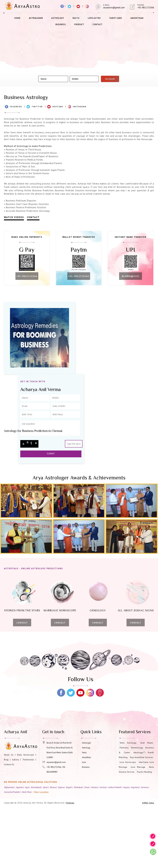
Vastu (76, 18)
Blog (6, 820)
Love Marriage (138, 828)
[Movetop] (144, 752)
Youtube (58, 107)
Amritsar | (104, 848)
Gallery (16, 820)
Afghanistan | (10, 848)
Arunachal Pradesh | (13, 853)
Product (79, 24)
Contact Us (9, 825)
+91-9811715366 (27, 277)
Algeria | (62, 848)
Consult (22, 683)
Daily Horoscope (26, 815)
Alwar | (87, 848)
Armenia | (145, 848)
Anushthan (137, 18)
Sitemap (70, 863)
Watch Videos (14, 217)
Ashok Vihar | (27, 853)
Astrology (58, 18)
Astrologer (36, 18)
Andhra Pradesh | (115, 848)
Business (61, 24)
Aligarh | (70, 848)
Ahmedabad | (37, 848)
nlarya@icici (27, 337)
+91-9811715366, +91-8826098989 (56, 830)
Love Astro (94, 18)
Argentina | (136, 848)
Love (84, 823)
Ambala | (95, 848)
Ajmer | (46, 848)
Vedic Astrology (128, 804)
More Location (41, 853)
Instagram (80, 107)
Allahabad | (79, 848)
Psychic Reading (144, 833)
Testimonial (28, 820)
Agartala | (20, 848)
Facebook (16, 107)
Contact (98, 24)
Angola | (127, 848)
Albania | (54, 848)
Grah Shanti (147, 804)
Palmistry (124, 808)
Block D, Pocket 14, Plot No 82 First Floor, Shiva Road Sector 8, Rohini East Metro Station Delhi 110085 (60, 811)
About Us (9, 815)
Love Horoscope (128, 823)
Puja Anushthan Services (142, 818)
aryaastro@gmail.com (56, 823)
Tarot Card (116, 18)
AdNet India (148, 863)
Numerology (137, 808)
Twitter (37, 107)
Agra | (28, 848)
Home (17, 18)
